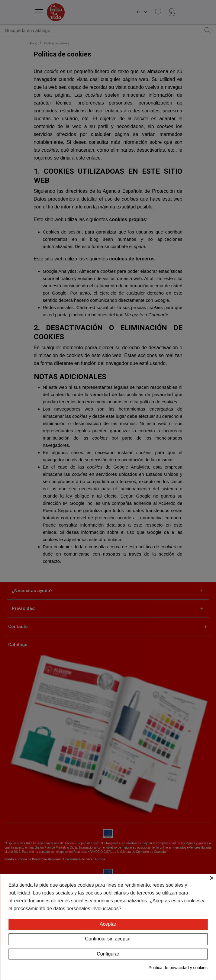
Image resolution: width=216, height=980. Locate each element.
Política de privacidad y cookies (178, 968)
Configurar (108, 954)
